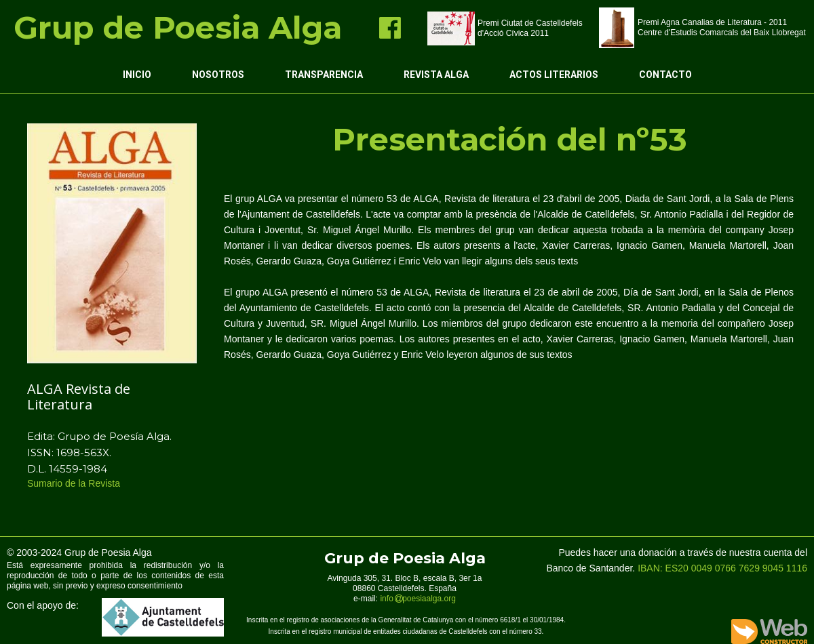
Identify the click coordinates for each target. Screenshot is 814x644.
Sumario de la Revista (75, 483)
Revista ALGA (436, 75)
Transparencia (324, 75)
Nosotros (218, 75)
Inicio (137, 75)
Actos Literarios (554, 75)
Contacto (665, 75)
